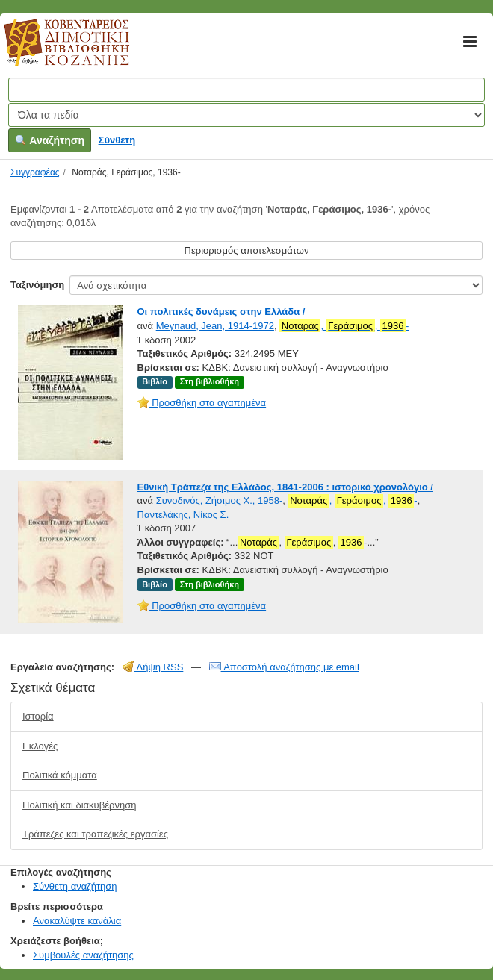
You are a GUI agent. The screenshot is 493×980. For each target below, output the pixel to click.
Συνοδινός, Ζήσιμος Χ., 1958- (220, 500)
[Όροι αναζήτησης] (246, 90)
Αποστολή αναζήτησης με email (284, 667)
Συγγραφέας (35, 172)
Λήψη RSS (153, 667)
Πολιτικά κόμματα (60, 775)
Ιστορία (38, 716)
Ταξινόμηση (37, 285)
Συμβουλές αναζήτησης (83, 955)
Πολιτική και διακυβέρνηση (79, 805)
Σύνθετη (117, 140)
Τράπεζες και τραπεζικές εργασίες (95, 834)
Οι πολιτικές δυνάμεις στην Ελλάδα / (221, 312)
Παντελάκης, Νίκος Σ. (183, 515)
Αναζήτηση (50, 140)
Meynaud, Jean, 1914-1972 (215, 326)
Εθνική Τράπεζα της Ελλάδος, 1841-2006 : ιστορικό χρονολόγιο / (285, 487)
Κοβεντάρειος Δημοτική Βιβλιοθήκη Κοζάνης (53, 51)
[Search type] (246, 115)
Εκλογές (40, 746)
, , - (344, 326)
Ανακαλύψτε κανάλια (77, 921)
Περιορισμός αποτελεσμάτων (247, 250)
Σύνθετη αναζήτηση (75, 886)
